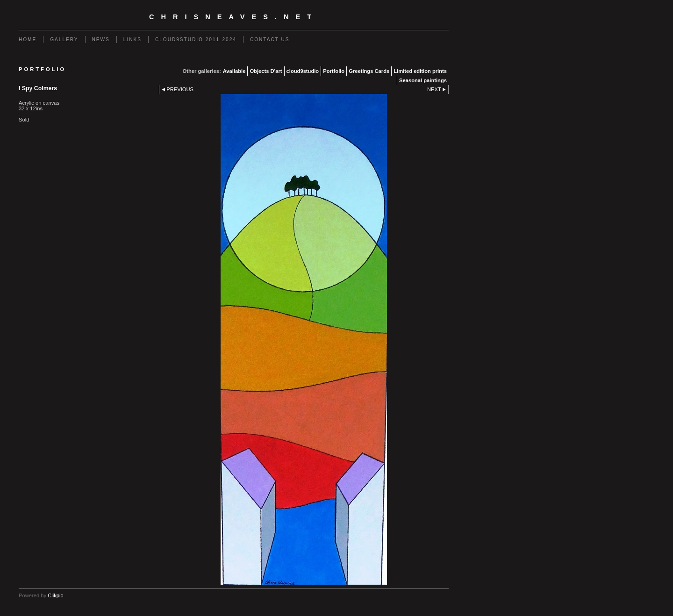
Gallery (64, 39)
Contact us (270, 39)
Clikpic (55, 595)
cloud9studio (303, 71)
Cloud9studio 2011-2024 (196, 39)
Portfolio (334, 71)
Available (234, 71)
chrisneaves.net (234, 17)
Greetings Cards (369, 71)
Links (132, 39)
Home (28, 39)
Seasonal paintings (423, 80)
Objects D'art (266, 71)
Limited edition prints (420, 71)
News (101, 39)
